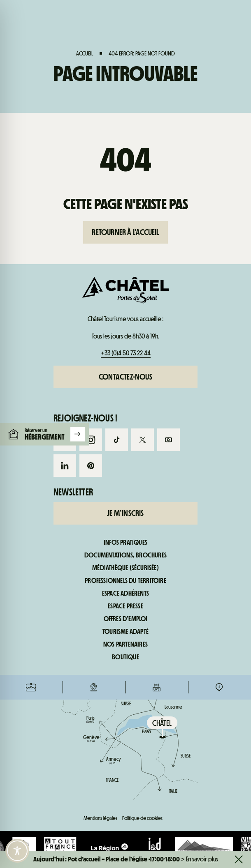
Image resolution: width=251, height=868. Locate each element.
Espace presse (125, 606)
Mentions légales (100, 818)
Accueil (85, 53)
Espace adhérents (125, 594)
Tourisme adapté (125, 632)
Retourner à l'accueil (125, 232)
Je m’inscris (125, 513)
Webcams (94, 349)
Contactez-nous (125, 377)
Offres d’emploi (126, 619)
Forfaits (31, 349)
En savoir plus (202, 859)
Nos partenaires (125, 645)
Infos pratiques (219, 349)
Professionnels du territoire (125, 581)
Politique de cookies (142, 818)
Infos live (157, 349)
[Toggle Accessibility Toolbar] (17, 851)
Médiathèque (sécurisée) (125, 568)
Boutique (125, 657)
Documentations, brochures (125, 555)
